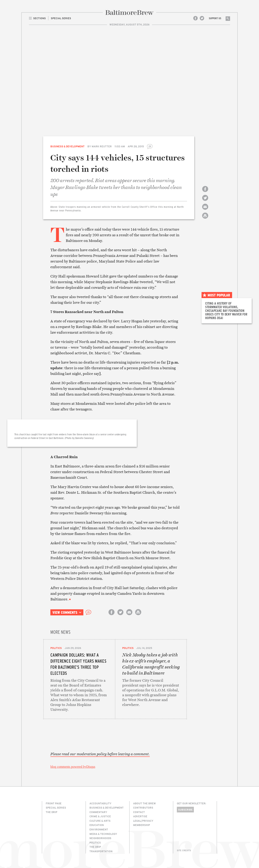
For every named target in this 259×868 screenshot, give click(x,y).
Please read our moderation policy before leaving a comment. (100, 754)
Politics (56, 648)
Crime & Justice (100, 816)
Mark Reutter (102, 146)
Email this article (205, 210)
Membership (142, 825)
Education (97, 825)
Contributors (143, 808)
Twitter (202, 18)
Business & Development (67, 146)
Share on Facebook (205, 192)
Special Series (56, 808)
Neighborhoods (100, 838)
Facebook (195, 18)
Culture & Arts (100, 821)
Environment (99, 829)
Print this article (205, 219)
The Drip (51, 812)
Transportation (101, 851)
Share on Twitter (205, 201)
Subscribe (185, 810)
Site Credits (184, 850)
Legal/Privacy (143, 821)
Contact (139, 812)
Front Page (54, 803)
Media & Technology (103, 834)
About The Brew (144, 803)
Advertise (140, 816)
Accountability (100, 803)
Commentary (98, 812)
